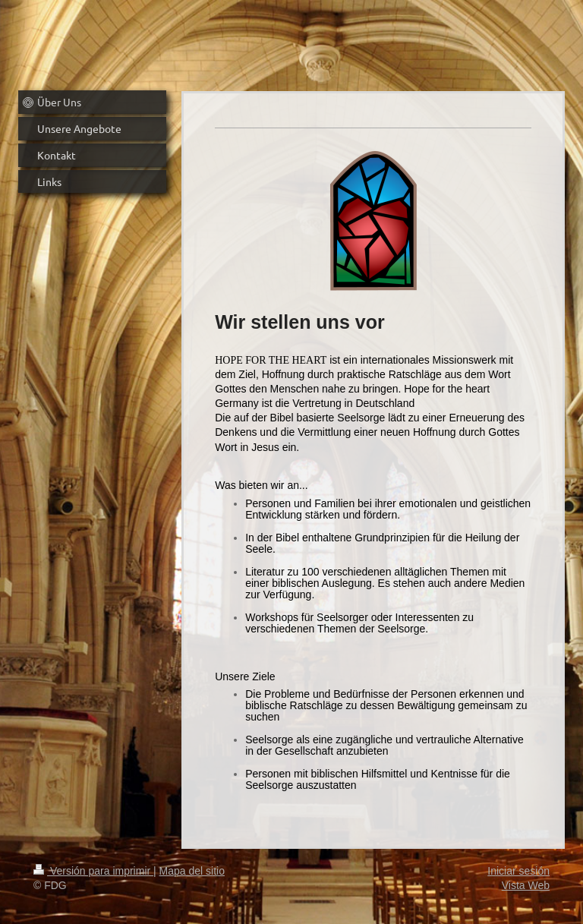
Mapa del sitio (192, 871)
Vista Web (526, 885)
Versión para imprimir (93, 871)
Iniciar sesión (518, 871)
